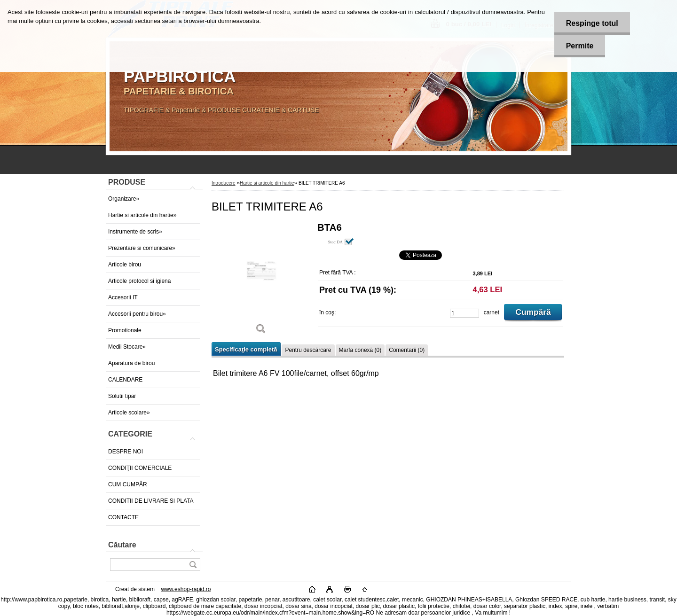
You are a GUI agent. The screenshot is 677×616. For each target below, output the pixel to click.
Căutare (122, 545)
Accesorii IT (123, 297)
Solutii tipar (122, 396)
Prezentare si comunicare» (142, 248)
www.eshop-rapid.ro (186, 589)
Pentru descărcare (308, 350)
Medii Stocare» (127, 347)
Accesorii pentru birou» (137, 314)
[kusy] (464, 313)
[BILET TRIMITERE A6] (261, 282)
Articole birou (125, 265)
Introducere (224, 183)
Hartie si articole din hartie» (142, 215)
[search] (193, 565)
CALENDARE (125, 380)
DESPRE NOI (126, 452)
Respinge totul (592, 23)
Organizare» (124, 199)
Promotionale (125, 330)
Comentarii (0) (407, 350)
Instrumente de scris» (135, 232)
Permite (579, 46)
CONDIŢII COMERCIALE (140, 468)
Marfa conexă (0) (360, 350)
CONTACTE (123, 517)
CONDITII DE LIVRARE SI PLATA (151, 501)
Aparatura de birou (131, 363)
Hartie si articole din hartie (267, 183)
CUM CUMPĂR (128, 484)
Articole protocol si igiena (139, 281)
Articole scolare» (129, 413)
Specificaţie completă (246, 349)
